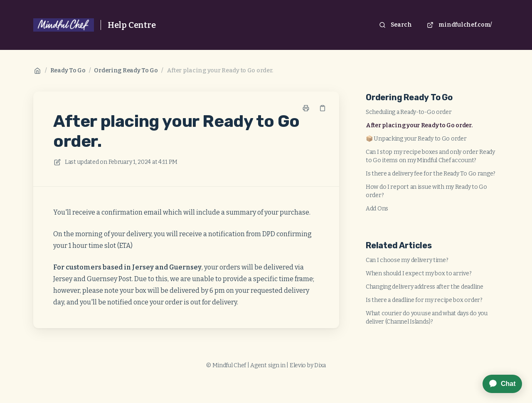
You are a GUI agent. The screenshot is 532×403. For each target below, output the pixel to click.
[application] (498, 384)
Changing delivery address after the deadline (425, 287)
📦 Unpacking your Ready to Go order (416, 139)
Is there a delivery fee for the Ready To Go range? (431, 174)
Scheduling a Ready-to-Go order (409, 112)
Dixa (320, 365)
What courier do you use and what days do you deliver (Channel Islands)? (427, 318)
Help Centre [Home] (132, 25)
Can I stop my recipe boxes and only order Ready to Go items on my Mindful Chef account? (430, 156)
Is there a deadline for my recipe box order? (424, 300)
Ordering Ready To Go (126, 70)
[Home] (64, 25)
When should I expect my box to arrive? (419, 273)
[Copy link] (323, 108)
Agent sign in (268, 365)
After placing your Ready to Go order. (220, 70)
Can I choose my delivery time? (407, 260)
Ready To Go (68, 70)
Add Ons (377, 209)
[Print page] (306, 108)
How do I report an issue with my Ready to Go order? (426, 191)
